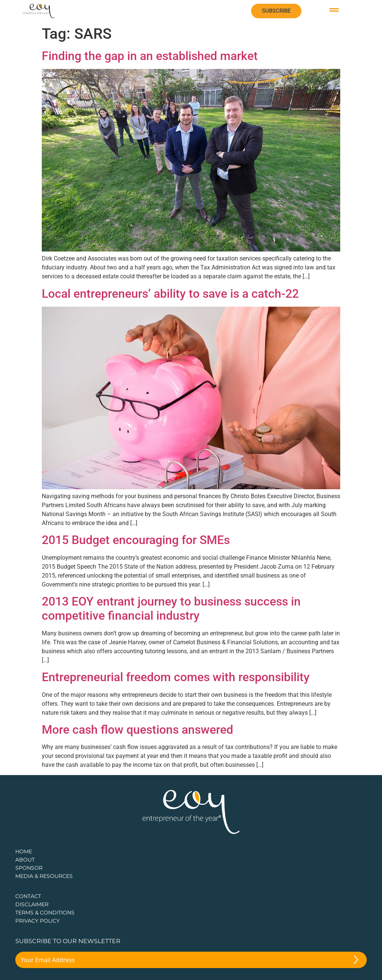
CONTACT (28, 896)
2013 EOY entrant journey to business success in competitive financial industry (171, 608)
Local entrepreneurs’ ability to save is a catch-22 (170, 294)
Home (24, 851)
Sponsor (29, 868)
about (25, 860)
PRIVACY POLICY (37, 921)
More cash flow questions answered (137, 730)
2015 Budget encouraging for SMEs (136, 540)
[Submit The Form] (356, 961)
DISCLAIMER (32, 904)
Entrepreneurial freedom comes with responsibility (176, 677)
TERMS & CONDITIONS (45, 913)
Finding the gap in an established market (150, 56)
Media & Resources (44, 876)
